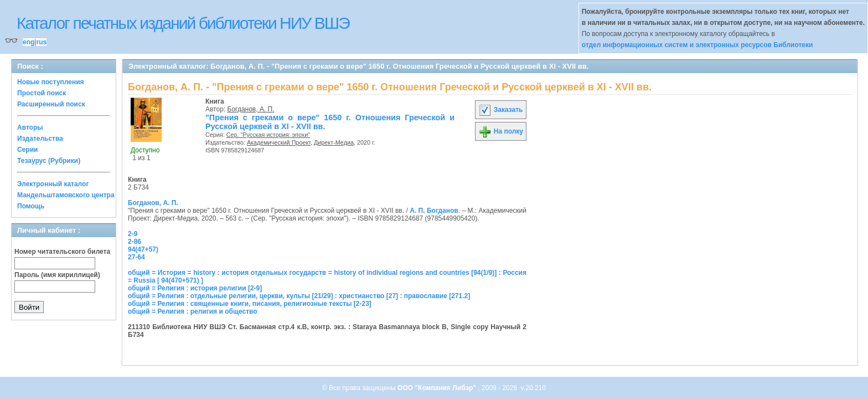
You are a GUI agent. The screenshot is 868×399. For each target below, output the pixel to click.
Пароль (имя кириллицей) (57, 275)
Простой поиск (42, 93)
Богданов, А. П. (251, 109)
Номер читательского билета (62, 252)
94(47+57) (143, 249)
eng (29, 42)
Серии (27, 150)
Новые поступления (51, 82)
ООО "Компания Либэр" (438, 388)
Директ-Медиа (334, 142)
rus (41, 42)
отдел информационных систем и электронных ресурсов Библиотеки (697, 45)
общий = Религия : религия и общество (193, 311)
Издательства (40, 139)
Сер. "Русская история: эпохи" (268, 135)
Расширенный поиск (51, 104)
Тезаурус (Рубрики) (49, 161)
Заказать (500, 110)
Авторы (30, 127)
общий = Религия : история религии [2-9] (195, 288)
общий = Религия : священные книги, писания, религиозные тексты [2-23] (250, 304)
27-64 (136, 257)
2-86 (135, 242)
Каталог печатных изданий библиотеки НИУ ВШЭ (183, 23)
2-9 (133, 234)
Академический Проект (279, 142)
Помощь (31, 206)
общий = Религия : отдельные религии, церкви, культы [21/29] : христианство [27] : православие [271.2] (299, 296)
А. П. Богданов (434, 211)
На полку (501, 131)
